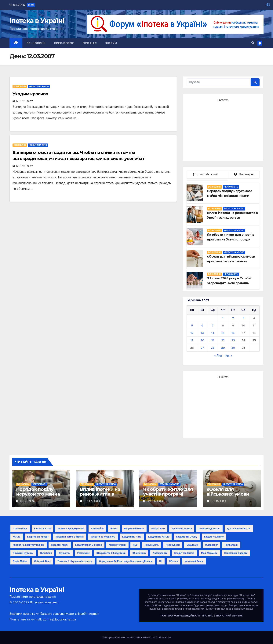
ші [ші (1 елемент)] (161, 561)
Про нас (90, 43)
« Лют (218, 356)
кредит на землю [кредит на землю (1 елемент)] (184, 553)
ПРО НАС (208, 616)
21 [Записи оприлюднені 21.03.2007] (213, 340)
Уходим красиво (30, 94)
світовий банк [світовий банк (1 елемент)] (42, 561)
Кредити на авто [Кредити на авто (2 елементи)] (132, 537)
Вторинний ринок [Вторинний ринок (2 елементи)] (134, 529)
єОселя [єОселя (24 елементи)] (173, 561)
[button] (253, 43)
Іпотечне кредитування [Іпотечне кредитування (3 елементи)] (71, 529)
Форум (111, 43)
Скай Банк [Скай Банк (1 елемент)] (46, 553)
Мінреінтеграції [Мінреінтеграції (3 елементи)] (117, 545)
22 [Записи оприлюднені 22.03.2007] (223, 340)
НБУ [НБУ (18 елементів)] (135, 545)
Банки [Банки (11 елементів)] (114, 529)
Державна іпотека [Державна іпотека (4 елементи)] (182, 529)
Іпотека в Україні (37, 21)
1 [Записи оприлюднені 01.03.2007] (223, 318)
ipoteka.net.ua (223, 609)
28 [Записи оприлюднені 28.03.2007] (213, 348)
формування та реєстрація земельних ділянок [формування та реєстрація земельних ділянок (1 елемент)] (126, 561)
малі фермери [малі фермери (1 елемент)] (209, 553)
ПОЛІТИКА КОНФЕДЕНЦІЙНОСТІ (180, 616)
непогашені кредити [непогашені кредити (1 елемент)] (236, 553)
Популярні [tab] (244, 174)
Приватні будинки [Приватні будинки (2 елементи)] (23, 553)
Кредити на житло (39, 86)
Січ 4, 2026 (27, 501)
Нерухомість (231, 187)
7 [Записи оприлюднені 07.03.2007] (213, 325)
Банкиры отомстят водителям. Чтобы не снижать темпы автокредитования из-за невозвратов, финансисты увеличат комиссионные (78, 159)
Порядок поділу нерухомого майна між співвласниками (40, 494)
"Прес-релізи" (247, 595)
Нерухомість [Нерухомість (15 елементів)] (152, 545)
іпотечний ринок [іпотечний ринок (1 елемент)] (194, 561)
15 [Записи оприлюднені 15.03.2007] (223, 333)
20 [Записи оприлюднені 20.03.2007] (202, 340)
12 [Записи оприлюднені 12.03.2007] (192, 333)
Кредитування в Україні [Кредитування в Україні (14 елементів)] (88, 545)
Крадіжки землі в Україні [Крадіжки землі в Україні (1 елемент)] (70, 537)
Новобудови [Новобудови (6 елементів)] (173, 545)
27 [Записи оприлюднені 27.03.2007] (202, 348)
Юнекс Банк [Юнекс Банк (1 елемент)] (139, 553)
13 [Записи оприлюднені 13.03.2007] (202, 333)
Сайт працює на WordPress (118, 637)
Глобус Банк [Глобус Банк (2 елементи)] (158, 529)
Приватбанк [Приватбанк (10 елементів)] (231, 545)
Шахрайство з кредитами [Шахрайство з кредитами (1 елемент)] (111, 553)
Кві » (229, 356)
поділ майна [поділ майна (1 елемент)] (20, 561)
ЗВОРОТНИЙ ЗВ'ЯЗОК (229, 616)
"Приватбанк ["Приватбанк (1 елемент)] (20, 529)
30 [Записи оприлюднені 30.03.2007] (233, 348)
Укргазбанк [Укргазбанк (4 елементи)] (83, 553)
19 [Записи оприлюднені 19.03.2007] (192, 340)
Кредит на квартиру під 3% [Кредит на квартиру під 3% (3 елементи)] (29, 545)
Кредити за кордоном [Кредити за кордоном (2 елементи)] (103, 537)
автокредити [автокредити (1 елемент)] (160, 553)
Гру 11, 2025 (218, 501)
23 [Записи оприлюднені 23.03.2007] (233, 340)
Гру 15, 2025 (155, 501)
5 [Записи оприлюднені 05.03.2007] (192, 325)
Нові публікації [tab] (207, 174)
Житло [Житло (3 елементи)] (17, 537)
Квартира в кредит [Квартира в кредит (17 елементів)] (38, 537)
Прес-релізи (64, 43)
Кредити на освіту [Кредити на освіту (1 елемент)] (187, 537)
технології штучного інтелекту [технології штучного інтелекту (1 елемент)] (75, 561)
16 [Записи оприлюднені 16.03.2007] (233, 333)
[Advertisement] (223, 129)
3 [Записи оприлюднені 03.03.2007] (243, 318)
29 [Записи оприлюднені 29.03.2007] (223, 348)
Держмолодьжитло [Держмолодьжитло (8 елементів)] (209, 529)
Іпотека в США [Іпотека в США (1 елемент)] (42, 529)
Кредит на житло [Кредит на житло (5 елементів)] (214, 537)
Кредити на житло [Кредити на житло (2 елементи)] (159, 537)
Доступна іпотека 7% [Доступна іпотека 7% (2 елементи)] (239, 529)
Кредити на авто (38, 145)
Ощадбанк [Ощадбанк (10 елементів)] (192, 545)
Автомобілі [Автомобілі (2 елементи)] (97, 529)
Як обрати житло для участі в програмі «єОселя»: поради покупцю (168, 496)
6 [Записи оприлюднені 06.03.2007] (202, 325)
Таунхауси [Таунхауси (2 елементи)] (64, 553)
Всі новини (36, 43)
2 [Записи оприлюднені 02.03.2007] (233, 318)
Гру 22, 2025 (92, 501)
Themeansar (164, 637)
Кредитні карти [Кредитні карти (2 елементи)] (60, 545)
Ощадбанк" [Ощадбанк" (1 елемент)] (211, 545)
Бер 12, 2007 (25, 101)
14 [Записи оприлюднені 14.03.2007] (213, 333)
